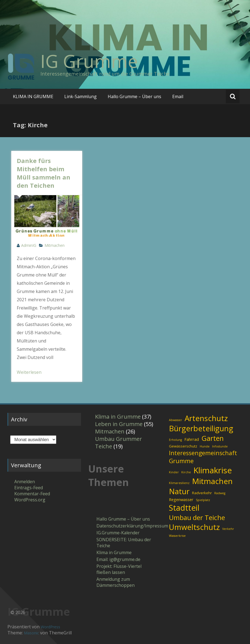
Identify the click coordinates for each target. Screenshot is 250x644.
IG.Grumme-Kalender (118, 533)
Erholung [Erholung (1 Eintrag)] (175, 440)
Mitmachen (55, 245)
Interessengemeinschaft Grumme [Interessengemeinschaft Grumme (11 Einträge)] (203, 457)
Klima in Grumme (118, 417)
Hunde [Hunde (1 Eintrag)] (205, 446)
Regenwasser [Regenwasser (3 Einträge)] (181, 499)
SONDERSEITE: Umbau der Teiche (124, 543)
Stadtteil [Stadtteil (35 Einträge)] (184, 508)
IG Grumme (89, 61)
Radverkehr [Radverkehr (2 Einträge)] (202, 493)
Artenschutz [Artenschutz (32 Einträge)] (206, 418)
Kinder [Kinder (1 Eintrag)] (174, 472)
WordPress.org (30, 500)
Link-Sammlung (80, 96)
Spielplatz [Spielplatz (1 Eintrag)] (203, 500)
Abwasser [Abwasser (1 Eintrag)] (176, 420)
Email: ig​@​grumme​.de (118, 559)
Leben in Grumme (119, 424)
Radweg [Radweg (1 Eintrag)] (220, 493)
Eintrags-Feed (29, 488)
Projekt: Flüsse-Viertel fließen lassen (119, 569)
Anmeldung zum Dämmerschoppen (116, 582)
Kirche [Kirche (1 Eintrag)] (186, 472)
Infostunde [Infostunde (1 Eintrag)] (220, 446)
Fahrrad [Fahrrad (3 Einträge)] (192, 439)
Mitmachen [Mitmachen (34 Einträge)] (212, 481)
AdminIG (29, 245)
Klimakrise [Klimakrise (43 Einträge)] (213, 470)
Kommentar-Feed (32, 494)
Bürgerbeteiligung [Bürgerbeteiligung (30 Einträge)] (201, 428)
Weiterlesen (29, 372)
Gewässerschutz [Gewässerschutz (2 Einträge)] (183, 446)
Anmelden (25, 482)
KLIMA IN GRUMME (33, 96)
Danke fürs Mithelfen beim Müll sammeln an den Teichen (44, 173)
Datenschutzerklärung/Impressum (125, 526)
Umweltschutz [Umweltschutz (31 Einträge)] (194, 527)
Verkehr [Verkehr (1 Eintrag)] (228, 529)
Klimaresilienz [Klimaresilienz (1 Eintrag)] (179, 483)
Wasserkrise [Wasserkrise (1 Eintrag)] (177, 536)
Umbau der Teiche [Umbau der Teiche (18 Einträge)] (197, 517)
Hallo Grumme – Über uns (134, 96)
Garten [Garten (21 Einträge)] (213, 438)
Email (178, 96)
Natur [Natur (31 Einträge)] (179, 491)
